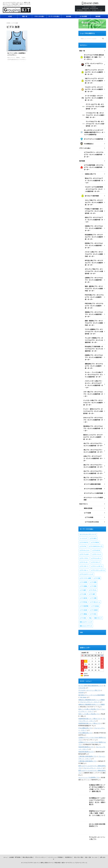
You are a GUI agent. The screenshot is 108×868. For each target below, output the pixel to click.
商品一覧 (25, 16)
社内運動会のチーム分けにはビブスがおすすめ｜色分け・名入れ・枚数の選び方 (97, 793)
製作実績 (69, 16)
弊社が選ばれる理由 (28, 850)
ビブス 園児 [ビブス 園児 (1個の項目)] (83, 583)
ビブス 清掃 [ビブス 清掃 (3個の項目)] (93, 591)
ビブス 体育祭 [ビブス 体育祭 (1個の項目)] (83, 575)
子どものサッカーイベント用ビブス (89, 683)
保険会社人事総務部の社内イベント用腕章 (91, 692)
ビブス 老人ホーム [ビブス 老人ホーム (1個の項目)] (95, 595)
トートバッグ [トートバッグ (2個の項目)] (83, 531)
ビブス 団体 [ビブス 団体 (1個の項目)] (93, 579)
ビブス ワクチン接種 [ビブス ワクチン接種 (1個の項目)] (85, 571)
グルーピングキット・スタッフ (87, 695)
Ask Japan (81, 690)
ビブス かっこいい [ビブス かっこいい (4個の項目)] (85, 543)
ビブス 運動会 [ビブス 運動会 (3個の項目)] (83, 607)
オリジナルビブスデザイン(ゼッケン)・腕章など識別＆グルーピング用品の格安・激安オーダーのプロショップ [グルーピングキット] (54, 855)
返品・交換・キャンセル (91, 850)
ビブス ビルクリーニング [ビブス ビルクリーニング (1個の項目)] (86, 567)
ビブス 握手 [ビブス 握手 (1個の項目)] (92, 587)
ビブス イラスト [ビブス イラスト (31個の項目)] (84, 551)
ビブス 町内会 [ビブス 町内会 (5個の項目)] (83, 595)
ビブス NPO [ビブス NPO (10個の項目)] (93, 531)
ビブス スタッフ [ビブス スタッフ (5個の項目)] (96, 555)
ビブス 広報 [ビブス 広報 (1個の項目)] (83, 587)
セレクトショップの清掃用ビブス (88, 770)
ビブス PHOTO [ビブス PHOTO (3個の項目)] (84, 535)
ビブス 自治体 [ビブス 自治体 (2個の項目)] (83, 603)
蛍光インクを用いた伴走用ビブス (88, 702)
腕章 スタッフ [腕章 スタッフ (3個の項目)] (98, 611)
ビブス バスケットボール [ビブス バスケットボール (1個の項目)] (98, 563)
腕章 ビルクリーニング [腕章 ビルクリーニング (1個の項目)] (86, 615)
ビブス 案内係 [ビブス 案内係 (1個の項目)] (83, 591)
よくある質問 (83, 16)
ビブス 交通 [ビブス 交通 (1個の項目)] (97, 571)
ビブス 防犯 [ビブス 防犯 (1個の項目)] (83, 611)
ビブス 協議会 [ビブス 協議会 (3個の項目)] (83, 579)
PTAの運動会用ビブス (85, 721)
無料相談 (98, 16)
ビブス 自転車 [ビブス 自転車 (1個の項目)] (94, 603)
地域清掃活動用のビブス (86, 740)
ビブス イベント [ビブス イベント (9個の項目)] (97, 547)
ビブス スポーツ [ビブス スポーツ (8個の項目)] (84, 559)
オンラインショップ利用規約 (56, 850)
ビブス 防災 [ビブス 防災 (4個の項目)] (93, 607)
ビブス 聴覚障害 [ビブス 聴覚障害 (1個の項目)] (84, 599)
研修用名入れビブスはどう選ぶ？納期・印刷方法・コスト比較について (97, 806)
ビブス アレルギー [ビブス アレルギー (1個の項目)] (85, 547)
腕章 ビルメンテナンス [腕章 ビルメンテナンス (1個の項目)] (86, 619)
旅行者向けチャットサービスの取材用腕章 (91, 688)
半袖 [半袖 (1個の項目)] (90, 611)
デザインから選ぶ (39, 16)
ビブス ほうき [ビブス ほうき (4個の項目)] (96, 543)
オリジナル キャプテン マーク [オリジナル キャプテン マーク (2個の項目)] (88, 527)
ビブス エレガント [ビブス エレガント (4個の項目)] (96, 551)
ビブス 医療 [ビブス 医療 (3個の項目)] (93, 575)
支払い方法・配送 (79, 850)
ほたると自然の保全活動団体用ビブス (89, 678)
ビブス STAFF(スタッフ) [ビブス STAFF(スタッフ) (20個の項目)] (96, 539)
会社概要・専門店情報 (15, 850)
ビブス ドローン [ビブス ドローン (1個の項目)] (84, 563)
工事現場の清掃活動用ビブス (87, 749)
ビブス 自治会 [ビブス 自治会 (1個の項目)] (95, 599)
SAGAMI (81, 685)
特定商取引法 (68, 850)
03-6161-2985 (90, 3)
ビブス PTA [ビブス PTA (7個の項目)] (83, 539)
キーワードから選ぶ (54, 16)
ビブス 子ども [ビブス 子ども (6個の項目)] (93, 583)
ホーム (5, 850)
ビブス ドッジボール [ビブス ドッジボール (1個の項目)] (97, 559)
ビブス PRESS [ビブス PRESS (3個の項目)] (95, 535)
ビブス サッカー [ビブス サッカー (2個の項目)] (84, 555)
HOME (10, 16)
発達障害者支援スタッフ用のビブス (89, 711)
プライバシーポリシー (41, 850)
